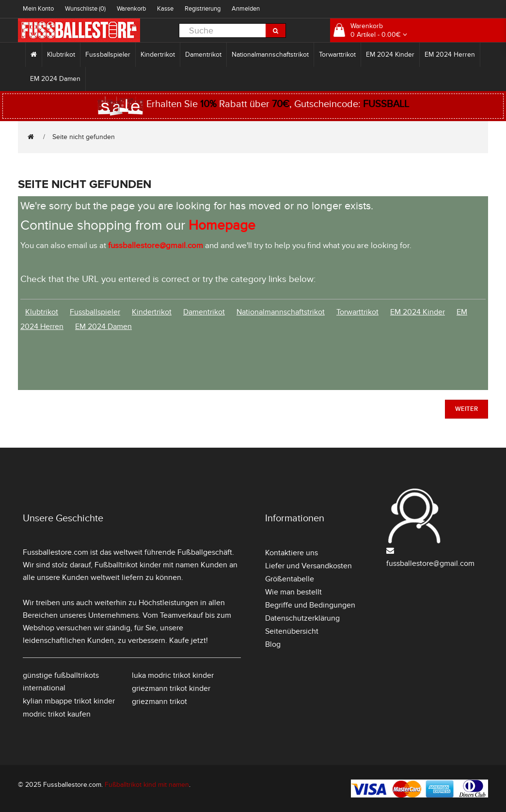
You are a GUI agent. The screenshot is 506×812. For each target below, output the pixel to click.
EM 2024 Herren (450, 55)
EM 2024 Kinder (390, 55)
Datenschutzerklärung (302, 618)
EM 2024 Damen (55, 79)
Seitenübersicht (292, 631)
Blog (273, 644)
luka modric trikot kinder (173, 675)
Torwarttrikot (337, 55)
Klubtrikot (61, 55)
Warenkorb (131, 9)
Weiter (466, 409)
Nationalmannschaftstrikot (270, 55)
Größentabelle (290, 579)
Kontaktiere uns (292, 553)
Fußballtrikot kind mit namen (147, 785)
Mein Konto (38, 9)
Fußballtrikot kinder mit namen (147, 565)
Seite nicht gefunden (84, 137)
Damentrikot (203, 55)
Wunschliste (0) (85, 9)
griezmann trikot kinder (171, 688)
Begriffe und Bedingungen (310, 605)
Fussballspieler (108, 55)
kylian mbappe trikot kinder (69, 701)
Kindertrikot (158, 55)
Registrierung (203, 9)
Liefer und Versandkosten (308, 566)
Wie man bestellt (293, 592)
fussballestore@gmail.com (430, 563)
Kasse (165, 9)
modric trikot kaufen (57, 714)
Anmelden (246, 9)
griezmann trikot (159, 702)
